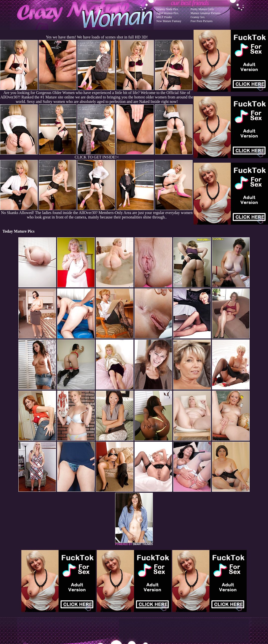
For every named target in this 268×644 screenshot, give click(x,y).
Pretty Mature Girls (202, 9)
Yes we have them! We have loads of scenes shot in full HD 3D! (97, 37)
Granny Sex (198, 17)
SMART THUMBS (143, 544)
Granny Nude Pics (167, 9)
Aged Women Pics (167, 13)
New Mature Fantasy (169, 21)
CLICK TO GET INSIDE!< (97, 157)
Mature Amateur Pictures (206, 13)
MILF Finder (164, 17)
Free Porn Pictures (202, 21)
